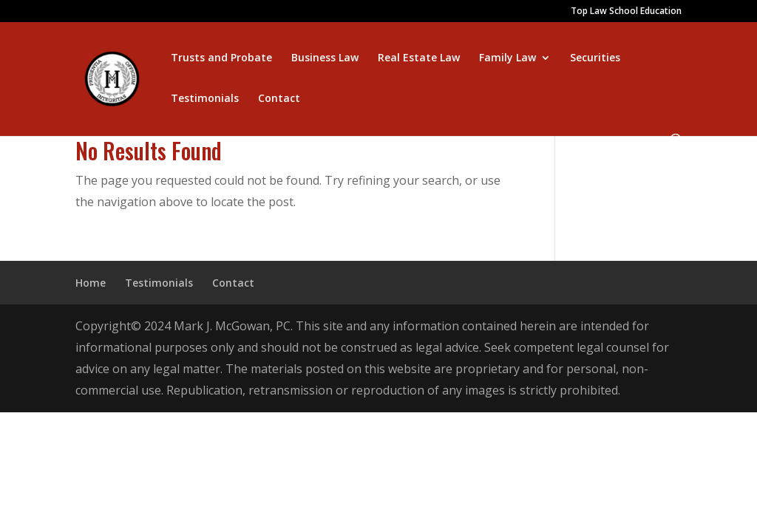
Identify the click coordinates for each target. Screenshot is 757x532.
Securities (595, 58)
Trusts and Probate (221, 58)
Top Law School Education (626, 12)
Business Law (325, 58)
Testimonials (205, 99)
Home (91, 283)
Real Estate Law (419, 58)
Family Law (508, 58)
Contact (279, 99)
